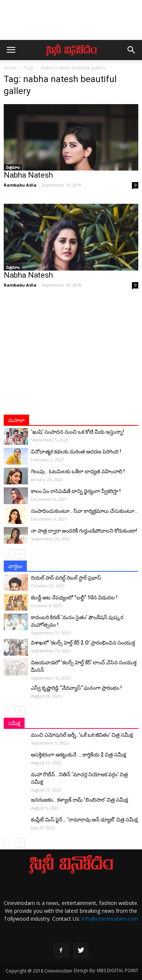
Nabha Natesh (28, 175)
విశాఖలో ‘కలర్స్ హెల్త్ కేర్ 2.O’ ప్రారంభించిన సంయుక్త (83, 643)
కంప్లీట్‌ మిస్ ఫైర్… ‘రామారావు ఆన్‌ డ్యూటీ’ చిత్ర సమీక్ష (84, 820)
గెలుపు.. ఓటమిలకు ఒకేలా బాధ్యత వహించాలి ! (78, 471)
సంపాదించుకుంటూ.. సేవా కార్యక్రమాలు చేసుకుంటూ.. (84, 511)
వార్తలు (15, 566)
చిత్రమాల (13, 167)
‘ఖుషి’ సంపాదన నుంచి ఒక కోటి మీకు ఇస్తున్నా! (78, 432)
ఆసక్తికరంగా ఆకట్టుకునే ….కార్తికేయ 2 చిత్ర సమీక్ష (78, 755)
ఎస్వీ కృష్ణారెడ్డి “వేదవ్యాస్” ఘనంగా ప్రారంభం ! (76, 688)
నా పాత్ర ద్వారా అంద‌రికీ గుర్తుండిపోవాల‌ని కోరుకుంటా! (84, 531)
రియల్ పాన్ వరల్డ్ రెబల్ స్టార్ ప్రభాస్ (66, 578)
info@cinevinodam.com (110, 919)
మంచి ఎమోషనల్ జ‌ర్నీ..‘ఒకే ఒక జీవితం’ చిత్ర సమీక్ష (82, 735)
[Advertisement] (71, 24)
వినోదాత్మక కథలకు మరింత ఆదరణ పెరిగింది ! (76, 452)
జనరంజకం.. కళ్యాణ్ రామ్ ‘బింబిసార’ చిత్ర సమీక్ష (79, 800)
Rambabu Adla (20, 185)
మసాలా (16, 420)
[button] (132, 50)
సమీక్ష (14, 723)
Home (10, 68)
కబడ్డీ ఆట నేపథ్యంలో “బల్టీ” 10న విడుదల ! (74, 597)
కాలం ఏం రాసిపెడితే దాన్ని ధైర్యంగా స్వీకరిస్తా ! (76, 491)
